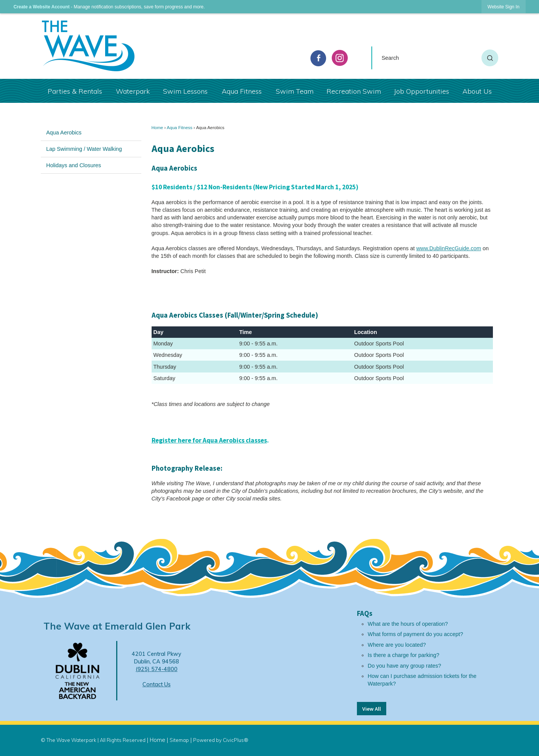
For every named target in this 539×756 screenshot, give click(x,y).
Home (158, 128)
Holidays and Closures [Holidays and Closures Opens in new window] (74, 165)
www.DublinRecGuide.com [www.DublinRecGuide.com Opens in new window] (449, 248)
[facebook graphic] (318, 58)
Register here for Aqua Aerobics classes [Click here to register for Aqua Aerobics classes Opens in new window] (209, 440)
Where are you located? (397, 645)
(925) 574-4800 (157, 669)
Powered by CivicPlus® (221, 740)
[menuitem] (75, 91)
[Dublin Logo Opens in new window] (78, 670)
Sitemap (179, 740)
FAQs (365, 613)
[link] (504, 7)
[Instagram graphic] (340, 58)
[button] (490, 58)
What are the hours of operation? (408, 624)
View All (372, 709)
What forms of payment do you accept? (415, 634)
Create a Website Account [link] (41, 7)
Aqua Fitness (180, 128)
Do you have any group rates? (404, 666)
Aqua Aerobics (64, 133)
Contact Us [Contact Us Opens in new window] (157, 684)
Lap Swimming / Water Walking (84, 149)
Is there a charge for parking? (403, 655)
